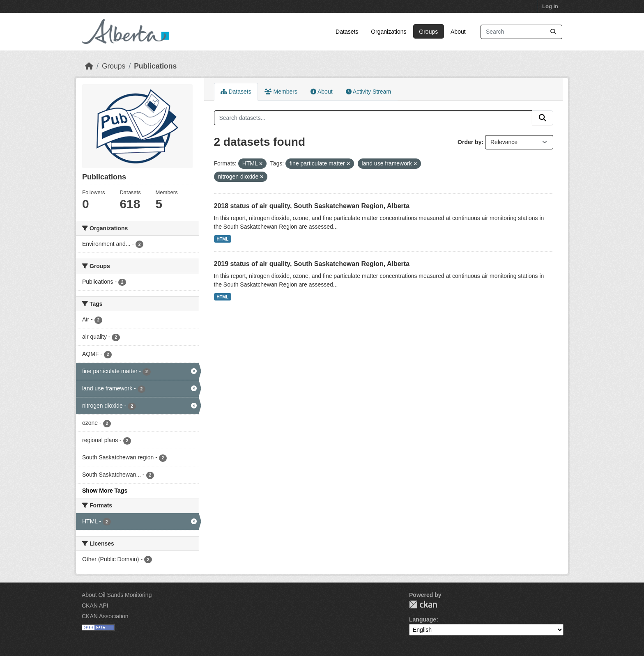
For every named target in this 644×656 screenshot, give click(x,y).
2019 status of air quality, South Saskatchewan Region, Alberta (312, 264)
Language (423, 619)
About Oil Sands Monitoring (117, 595)
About (458, 32)
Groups (428, 32)
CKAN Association (105, 616)
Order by (469, 142)
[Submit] (553, 32)
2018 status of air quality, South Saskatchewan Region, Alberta (312, 206)
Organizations (389, 32)
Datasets (347, 32)
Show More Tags (105, 491)
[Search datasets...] (521, 32)
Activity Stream (368, 92)
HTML (222, 239)
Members (281, 92)
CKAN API (95, 606)
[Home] (89, 66)
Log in (550, 6)
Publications (155, 66)
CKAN (423, 604)
